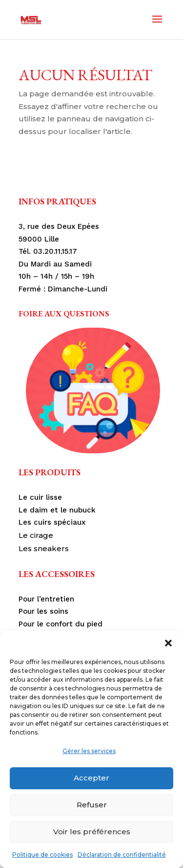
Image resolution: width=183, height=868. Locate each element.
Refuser (92, 805)
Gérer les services (89, 751)
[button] (168, 643)
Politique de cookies (42, 855)
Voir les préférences (92, 832)
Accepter (91, 778)
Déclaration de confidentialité (122, 855)
